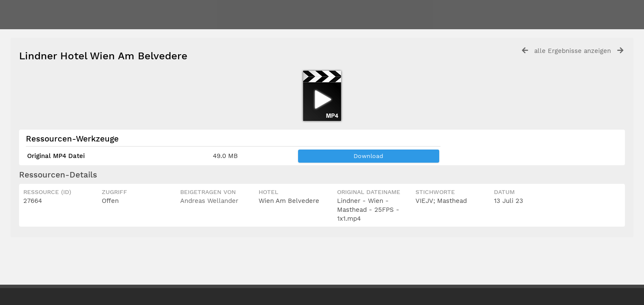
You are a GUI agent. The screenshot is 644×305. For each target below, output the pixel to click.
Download (368, 156)
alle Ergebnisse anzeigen (573, 51)
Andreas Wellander (209, 201)
